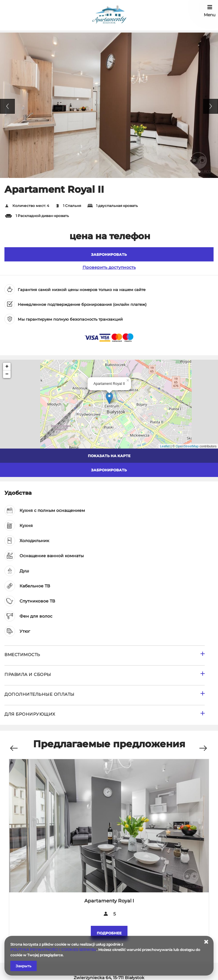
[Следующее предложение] (203, 745)
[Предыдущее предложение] (14, 745)
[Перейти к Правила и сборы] (105, 675)
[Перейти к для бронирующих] (105, 715)
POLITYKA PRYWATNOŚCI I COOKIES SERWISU (53, 950)
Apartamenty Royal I (109, 901)
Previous (7, 106)
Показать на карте (109, 456)
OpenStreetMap (187, 446)
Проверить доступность (109, 267)
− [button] (7, 374)
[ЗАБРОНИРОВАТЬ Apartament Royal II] (109, 254)
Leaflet (165, 446)
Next (211, 106)
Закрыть (24, 966)
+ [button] (7, 367)
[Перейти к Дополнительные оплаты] (105, 695)
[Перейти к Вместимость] (105, 655)
